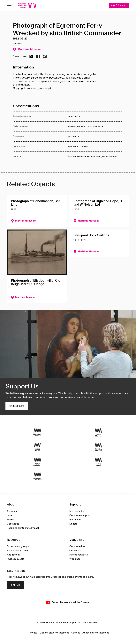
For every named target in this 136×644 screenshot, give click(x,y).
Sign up (15, 585)
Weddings (75, 559)
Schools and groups (18, 547)
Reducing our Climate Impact (23, 528)
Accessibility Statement (96, 633)
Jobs (10, 515)
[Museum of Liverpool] (38, 432)
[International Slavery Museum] (38, 447)
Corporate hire (77, 547)
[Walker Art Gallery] (38, 462)
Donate (73, 524)
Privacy (33, 633)
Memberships (77, 511)
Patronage (75, 520)
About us (12, 511)
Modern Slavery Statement (54, 633)
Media (10, 520)
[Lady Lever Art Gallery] (38, 476)
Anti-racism (13, 555)
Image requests (15, 559)
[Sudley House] (99, 462)
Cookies (76, 633)
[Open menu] (9, 6)
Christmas (75, 551)
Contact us (13, 524)
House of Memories (18, 551)
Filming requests (79, 555)
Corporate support (80, 515)
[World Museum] (99, 432)
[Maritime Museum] (99, 447)
